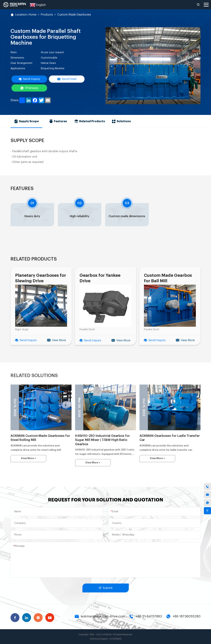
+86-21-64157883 (146, 616)
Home (32, 15)
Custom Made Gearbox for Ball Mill (168, 278)
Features (58, 121)
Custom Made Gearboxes (74, 15)
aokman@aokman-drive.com (100, 616)
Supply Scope (26, 121)
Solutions (121, 121)
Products (47, 15)
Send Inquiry (29, 79)
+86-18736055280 (183, 616)
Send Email (67, 79)
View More (56, 340)
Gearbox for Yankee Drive (100, 278)
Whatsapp (29, 88)
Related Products (90, 121)
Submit (105, 588)
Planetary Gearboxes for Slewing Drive (40, 278)
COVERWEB (115, 639)
